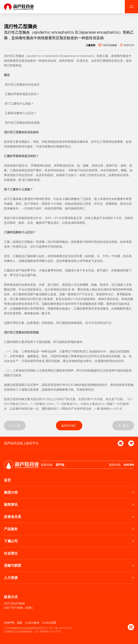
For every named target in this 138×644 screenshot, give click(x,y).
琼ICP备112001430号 (60, 628)
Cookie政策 (32, 623)
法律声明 (9, 623)
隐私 (20, 623)
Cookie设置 (49, 623)
